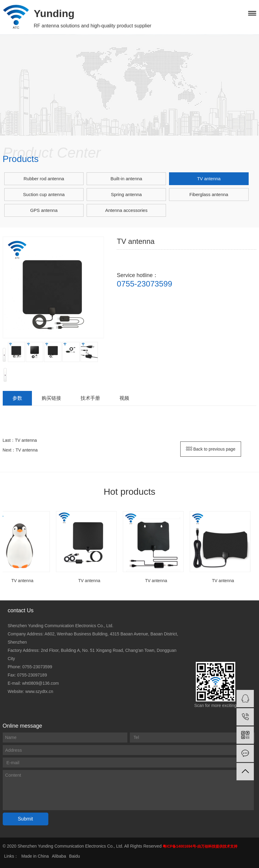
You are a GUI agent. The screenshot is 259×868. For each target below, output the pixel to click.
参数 (17, 398)
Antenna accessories (126, 210)
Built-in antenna (126, 179)
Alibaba (59, 856)
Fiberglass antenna (209, 194)
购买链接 (51, 398)
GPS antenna (44, 210)
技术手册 (90, 398)
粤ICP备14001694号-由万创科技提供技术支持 (200, 846)
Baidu (74, 856)
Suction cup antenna (44, 194)
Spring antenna (126, 194)
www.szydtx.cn (39, 691)
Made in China (35, 856)
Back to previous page (211, 449)
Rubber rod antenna (44, 179)
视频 (124, 398)
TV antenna (209, 179)
